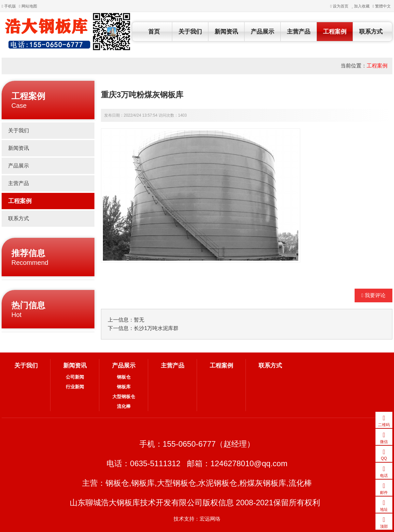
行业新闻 (75, 387)
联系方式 (371, 32)
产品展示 (262, 32)
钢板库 (124, 387)
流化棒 (124, 406)
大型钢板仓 (124, 396)
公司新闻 (75, 377)
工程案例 (335, 32)
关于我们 (190, 32)
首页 (154, 32)
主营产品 (299, 32)
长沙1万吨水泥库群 (156, 328)
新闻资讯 (226, 32)
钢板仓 (124, 377)
